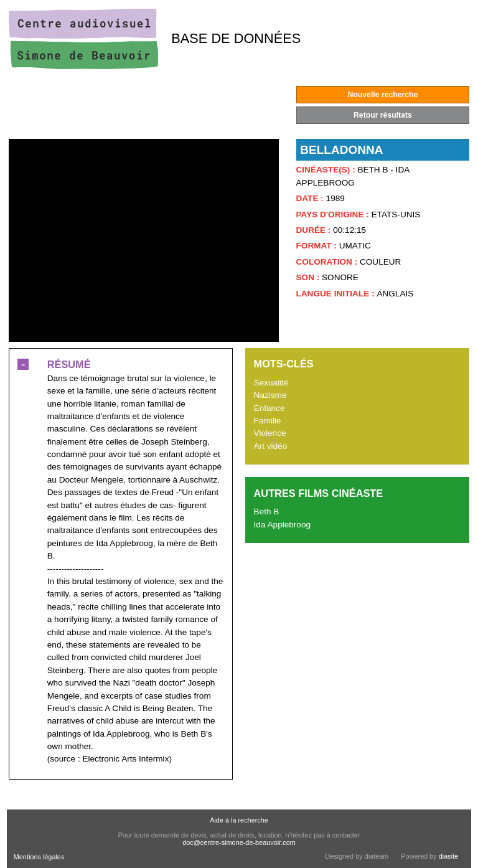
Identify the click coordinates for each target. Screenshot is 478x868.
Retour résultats (383, 115)
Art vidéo (271, 446)
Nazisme (270, 395)
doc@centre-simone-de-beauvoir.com (239, 842)
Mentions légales (39, 857)
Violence (270, 433)
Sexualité (271, 383)
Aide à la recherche (239, 820)
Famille (268, 421)
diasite (448, 856)
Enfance (269, 408)
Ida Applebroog (282, 525)
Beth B (267, 512)
